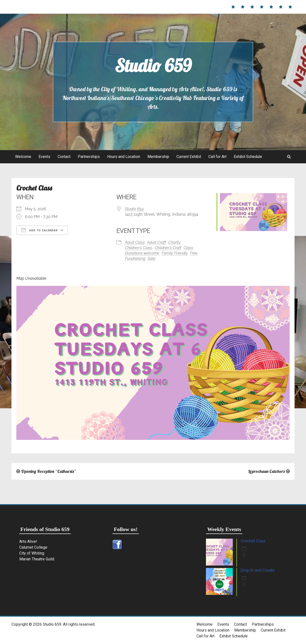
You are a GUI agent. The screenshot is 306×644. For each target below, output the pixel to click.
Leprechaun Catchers (266, 471)
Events (44, 157)
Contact (64, 157)
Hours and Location (124, 157)
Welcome (23, 157)
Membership (158, 157)
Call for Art (217, 157)
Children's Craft (168, 248)
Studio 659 (153, 66)
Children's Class (139, 248)
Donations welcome (142, 253)
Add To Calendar (40, 230)
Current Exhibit (189, 157)
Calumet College (33, 547)
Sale (152, 259)
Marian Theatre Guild (37, 559)
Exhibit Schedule (248, 157)
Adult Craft (156, 242)
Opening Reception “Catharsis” (49, 471)
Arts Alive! (28, 541)
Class (189, 248)
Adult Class (135, 242)
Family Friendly (175, 253)
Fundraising (135, 259)
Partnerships (89, 157)
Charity (174, 242)
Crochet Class (253, 541)
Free (194, 253)
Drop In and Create (258, 570)
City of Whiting (32, 553)
